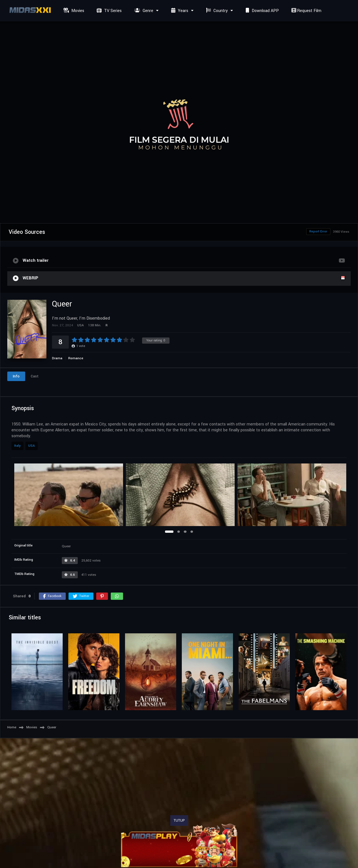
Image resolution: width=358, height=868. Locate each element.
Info (16, 376)
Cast (35, 376)
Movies (73, 11)
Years (179, 11)
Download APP (262, 11)
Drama (57, 358)
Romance (76, 358)
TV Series (109, 11)
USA (32, 446)
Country (216, 11)
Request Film (306, 11)
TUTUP (179, 821)
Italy (17, 446)
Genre (143, 11)
